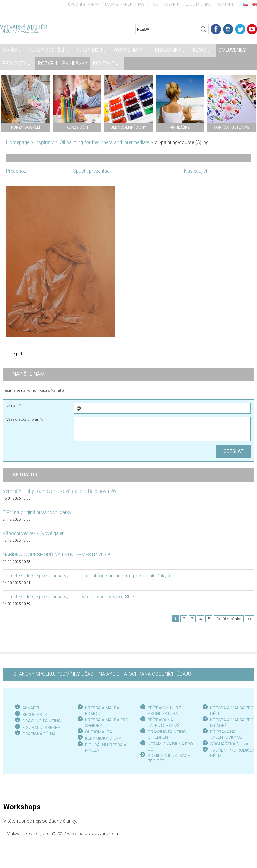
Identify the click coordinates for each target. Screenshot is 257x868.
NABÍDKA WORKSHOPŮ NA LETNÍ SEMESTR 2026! (56, 555)
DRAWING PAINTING (42, 721)
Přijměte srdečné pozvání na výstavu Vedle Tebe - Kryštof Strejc (70, 597)
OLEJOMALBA (99, 732)
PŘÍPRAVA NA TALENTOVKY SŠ (226, 734)
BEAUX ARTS (35, 715)
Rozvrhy (172, 5)
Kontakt (225, 5)
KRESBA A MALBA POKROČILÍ (102, 711)
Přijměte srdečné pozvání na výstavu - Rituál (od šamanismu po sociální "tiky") (86, 576)
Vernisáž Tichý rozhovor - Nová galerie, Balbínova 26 (59, 491)
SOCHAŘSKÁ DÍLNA (229, 744)
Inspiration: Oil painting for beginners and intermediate (92, 143)
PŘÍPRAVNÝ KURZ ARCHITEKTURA (164, 711)
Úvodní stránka (84, 5)
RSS (141, 5)
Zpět (18, 354)
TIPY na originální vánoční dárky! (37, 512)
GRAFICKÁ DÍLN (38, 734)
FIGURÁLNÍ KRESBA (41, 727)
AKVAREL (31, 708)
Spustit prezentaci (92, 171)
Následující (196, 171)
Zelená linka (198, 5)
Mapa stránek (119, 5)
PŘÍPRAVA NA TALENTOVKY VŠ (164, 723)
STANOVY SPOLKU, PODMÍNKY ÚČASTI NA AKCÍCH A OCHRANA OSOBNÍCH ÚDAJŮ (102, 674)
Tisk (154, 5)
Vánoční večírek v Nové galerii (34, 534)
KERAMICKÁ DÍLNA (103, 738)
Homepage (18, 143)
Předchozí (17, 171)
